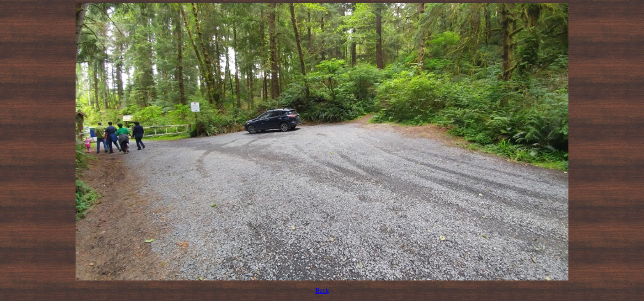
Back (322, 291)
